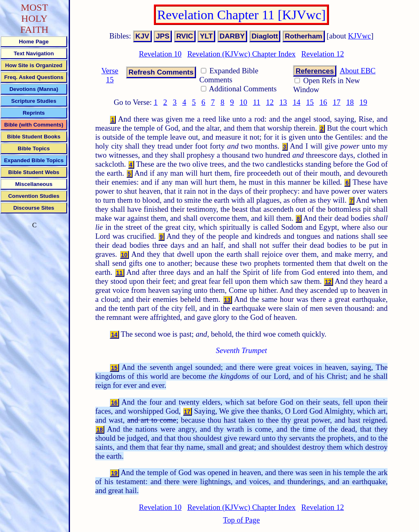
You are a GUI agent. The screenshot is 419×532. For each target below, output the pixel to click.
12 (270, 102)
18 (350, 102)
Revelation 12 (322, 54)
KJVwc (360, 36)
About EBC (358, 71)
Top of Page (241, 520)
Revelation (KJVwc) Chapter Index (242, 54)
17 (337, 102)
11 (257, 102)
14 (296, 102)
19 (364, 102)
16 (323, 102)
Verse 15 (110, 75)
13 (283, 102)
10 (244, 102)
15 (310, 102)
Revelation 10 (160, 54)
